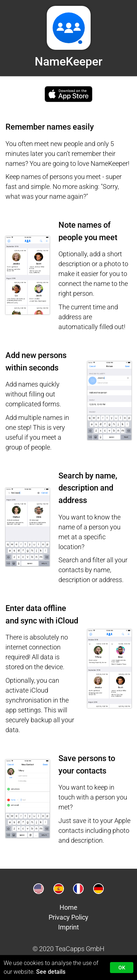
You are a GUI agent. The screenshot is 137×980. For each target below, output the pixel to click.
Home (68, 907)
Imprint (68, 927)
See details (51, 972)
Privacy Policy (68, 917)
